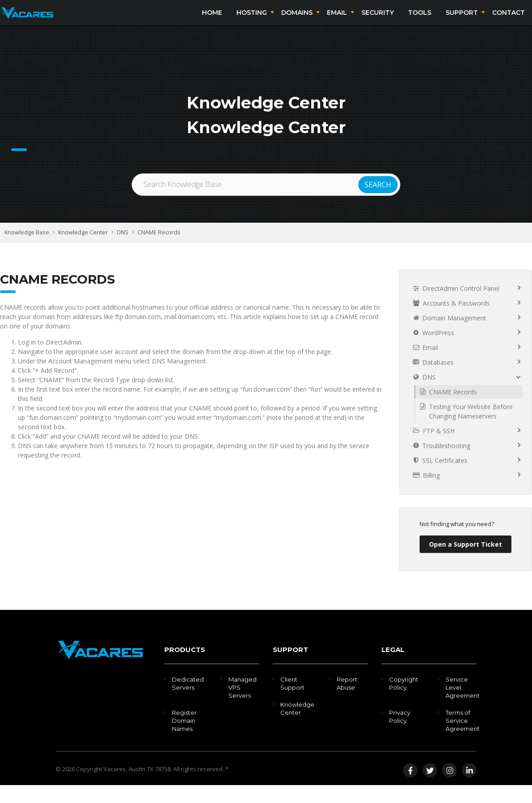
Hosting (252, 22)
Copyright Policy (404, 701)
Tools (420, 22)
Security (378, 22)
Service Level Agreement (463, 705)
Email (337, 22)
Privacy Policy (400, 734)
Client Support (292, 701)
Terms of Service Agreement (463, 738)
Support (462, 22)
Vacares (115, 787)
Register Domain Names (184, 738)
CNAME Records (159, 250)
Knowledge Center (83, 250)
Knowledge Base (27, 250)
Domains (297, 22)
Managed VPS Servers (242, 705)
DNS (123, 250)
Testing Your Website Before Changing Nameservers (471, 429)
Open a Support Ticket (465, 562)
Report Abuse (347, 701)
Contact (508, 22)
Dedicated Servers (188, 701)
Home (212, 22)
